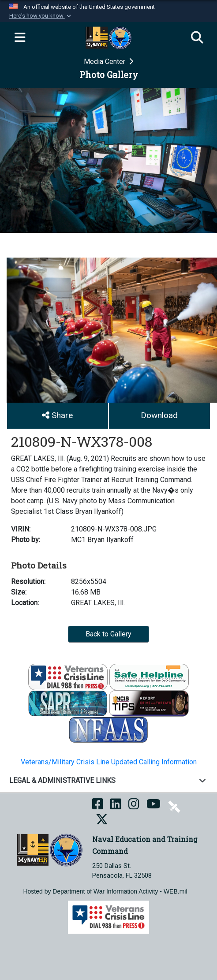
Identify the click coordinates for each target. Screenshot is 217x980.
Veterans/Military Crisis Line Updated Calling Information (109, 762)
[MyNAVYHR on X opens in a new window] (102, 822)
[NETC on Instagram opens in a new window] (134, 806)
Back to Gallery (108, 634)
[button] (41, 16)
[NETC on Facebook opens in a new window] (98, 806)
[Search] (197, 38)
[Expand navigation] (20, 38)
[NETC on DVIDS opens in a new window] (174, 806)
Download (159, 415)
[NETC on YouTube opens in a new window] (153, 806)
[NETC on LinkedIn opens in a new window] (116, 806)
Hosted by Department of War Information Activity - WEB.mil (105, 891)
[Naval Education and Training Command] (50, 850)
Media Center (105, 62)
